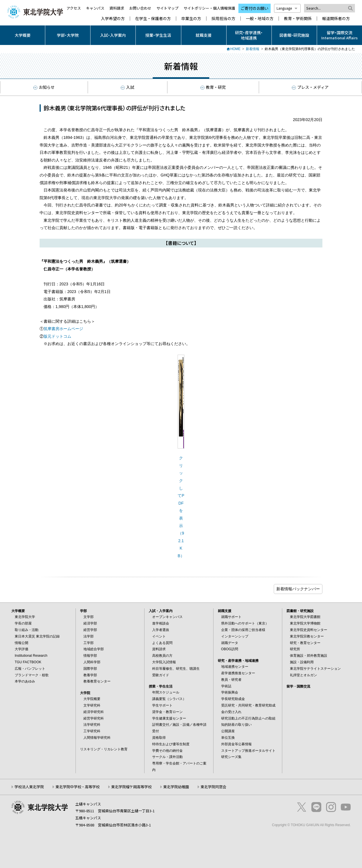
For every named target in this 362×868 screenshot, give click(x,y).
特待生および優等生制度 (171, 744)
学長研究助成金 (233, 699)
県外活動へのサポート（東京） (245, 623)
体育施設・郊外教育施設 (309, 656)
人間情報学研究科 (97, 738)
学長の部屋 (23, 623)
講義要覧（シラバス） (169, 699)
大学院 (85, 693)
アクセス (74, 8)
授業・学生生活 (158, 35)
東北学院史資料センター (309, 630)
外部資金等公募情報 (236, 744)
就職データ (230, 643)
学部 (83, 611)
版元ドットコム (57, 336)
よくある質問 (162, 643)
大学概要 (23, 35)
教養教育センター (97, 681)
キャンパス (95, 8)
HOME (235, 49)
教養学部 (90, 675)
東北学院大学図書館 (305, 617)
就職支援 (204, 35)
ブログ (298, 589)
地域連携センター (235, 667)
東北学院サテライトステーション (315, 669)
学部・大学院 (68, 35)
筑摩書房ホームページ (63, 329)
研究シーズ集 (231, 757)
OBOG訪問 (230, 649)
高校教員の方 (162, 656)
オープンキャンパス (167, 617)
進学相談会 (161, 623)
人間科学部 (92, 662)
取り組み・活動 (27, 630)
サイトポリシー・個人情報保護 (209, 8)
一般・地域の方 (260, 19)
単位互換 (228, 738)
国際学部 (90, 669)
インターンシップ (235, 636)
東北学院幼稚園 (176, 787)
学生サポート (162, 705)
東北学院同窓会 (213, 787)
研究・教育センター (305, 643)
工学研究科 (92, 731)
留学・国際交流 (298, 686)
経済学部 (90, 623)
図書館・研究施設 (294, 35)
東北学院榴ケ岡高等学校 (131, 787)
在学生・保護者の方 (153, 19)
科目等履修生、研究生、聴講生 (176, 669)
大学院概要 (92, 699)
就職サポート (231, 617)
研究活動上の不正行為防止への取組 (248, 718)
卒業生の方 (191, 19)
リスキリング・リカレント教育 (104, 749)
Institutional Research (31, 656)
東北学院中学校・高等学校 (77, 787)
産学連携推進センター (238, 673)
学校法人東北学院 (29, 787)
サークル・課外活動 (167, 757)
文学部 (89, 617)
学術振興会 (230, 692)
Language (287, 8)
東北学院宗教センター (307, 636)
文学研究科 (92, 705)
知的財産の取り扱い (236, 725)
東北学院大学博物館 (305, 623)
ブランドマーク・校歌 (32, 675)
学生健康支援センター (169, 718)
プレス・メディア (310, 87)
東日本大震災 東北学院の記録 (37, 636)
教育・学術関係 (298, 19)
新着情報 (253, 49)
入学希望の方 (113, 19)
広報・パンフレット (30, 669)
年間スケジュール (166, 692)
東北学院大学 (25, 617)
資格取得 (159, 738)
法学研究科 (92, 725)
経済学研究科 (94, 712)
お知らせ (44, 87)
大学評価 (21, 649)
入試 (127, 87)
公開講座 (228, 731)
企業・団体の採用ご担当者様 (243, 630)
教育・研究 (213, 87)
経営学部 (90, 630)
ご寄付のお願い (255, 8)
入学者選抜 (161, 630)
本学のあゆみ (25, 681)
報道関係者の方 (336, 19)
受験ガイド (161, 675)
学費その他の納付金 (167, 751)
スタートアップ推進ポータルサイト (248, 751)
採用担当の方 (223, 19)
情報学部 (90, 656)
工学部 (89, 643)
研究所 (295, 649)
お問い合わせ (140, 8)
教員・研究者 (231, 680)
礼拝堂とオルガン (303, 675)
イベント (159, 636)
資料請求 (117, 8)
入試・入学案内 (113, 35)
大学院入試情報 (164, 662)
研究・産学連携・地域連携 (249, 35)
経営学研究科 (94, 718)
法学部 (89, 636)
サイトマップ (167, 8)
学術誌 (226, 686)
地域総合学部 (94, 649)
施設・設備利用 (302, 662)
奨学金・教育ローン (167, 712)
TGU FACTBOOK (28, 662)
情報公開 (21, 643)
